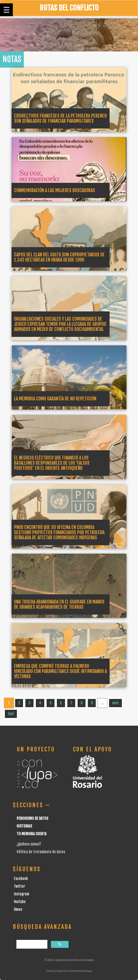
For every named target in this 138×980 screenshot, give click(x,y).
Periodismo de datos (32, 818)
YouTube (20, 902)
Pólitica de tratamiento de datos (41, 852)
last (11, 714)
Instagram (22, 894)
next (115, 703)
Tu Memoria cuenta (32, 834)
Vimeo (18, 909)
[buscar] (31, 944)
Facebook (21, 879)
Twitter (19, 886)
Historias (24, 826)
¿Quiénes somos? (29, 844)
